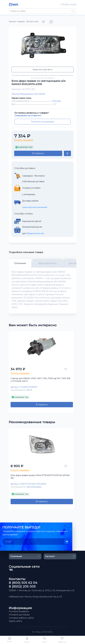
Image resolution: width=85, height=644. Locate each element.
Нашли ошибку (51, 22)
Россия (57, 101)
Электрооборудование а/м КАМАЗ (28, 94)
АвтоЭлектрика (34, 487)
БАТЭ (29, 390)
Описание (20, 263)
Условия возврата (19, 611)
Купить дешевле (24, 140)
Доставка (74, 263)
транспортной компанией (35, 207)
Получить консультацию (43, 122)
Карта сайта (15, 621)
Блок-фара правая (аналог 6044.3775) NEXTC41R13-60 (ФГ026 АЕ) (40, 477)
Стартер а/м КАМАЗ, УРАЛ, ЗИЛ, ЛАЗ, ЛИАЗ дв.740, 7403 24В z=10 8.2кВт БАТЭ (40, 380)
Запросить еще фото (43, 69)
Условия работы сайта (21, 618)
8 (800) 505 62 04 (23, 583)
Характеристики (47, 263)
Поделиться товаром (44, 22)
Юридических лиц (35, 233)
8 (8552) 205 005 (22, 586)
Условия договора (19, 615)
